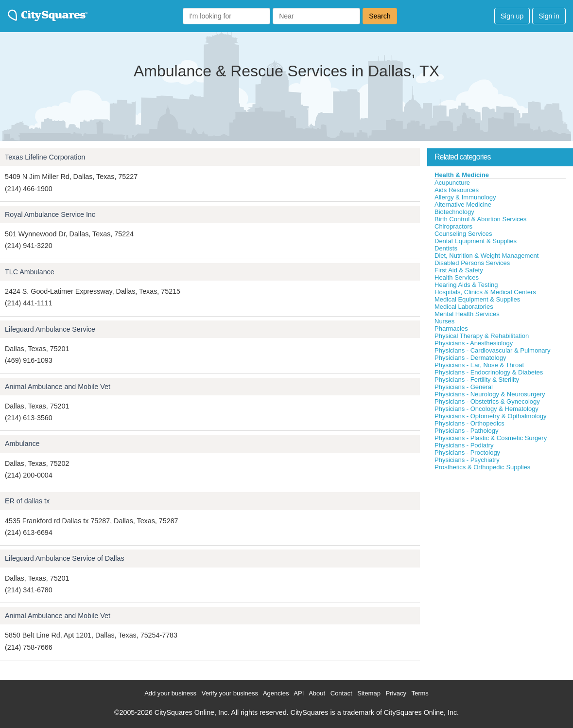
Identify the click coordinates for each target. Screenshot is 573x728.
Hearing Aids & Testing (466, 285)
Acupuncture (452, 183)
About (317, 693)
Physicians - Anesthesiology (474, 343)
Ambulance (22, 444)
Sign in (549, 16)
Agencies (276, 693)
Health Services (457, 277)
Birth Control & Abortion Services (480, 219)
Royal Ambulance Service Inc (50, 214)
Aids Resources (457, 190)
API (299, 693)
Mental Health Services (467, 314)
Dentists (446, 248)
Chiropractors (453, 226)
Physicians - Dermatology (470, 358)
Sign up (512, 16)
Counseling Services (463, 234)
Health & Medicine (462, 175)
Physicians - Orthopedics (469, 423)
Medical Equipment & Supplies (477, 299)
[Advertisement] (500, 544)
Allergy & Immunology (465, 197)
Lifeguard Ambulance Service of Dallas (65, 558)
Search (380, 16)
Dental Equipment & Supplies (476, 241)
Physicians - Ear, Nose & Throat (479, 365)
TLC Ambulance (30, 272)
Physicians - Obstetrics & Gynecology (487, 401)
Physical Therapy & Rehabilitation (482, 336)
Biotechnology (454, 212)
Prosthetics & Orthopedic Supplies (482, 467)
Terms (420, 693)
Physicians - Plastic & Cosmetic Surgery (491, 438)
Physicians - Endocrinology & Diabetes (489, 372)
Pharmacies (451, 328)
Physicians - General (464, 387)
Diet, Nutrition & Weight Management (486, 256)
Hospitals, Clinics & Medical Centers (485, 292)
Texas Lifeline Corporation (45, 157)
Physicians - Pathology (467, 431)
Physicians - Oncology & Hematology (486, 409)
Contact (341, 693)
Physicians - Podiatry (464, 445)
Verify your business (230, 693)
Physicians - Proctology (467, 453)
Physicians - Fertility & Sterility (477, 380)
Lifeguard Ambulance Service (50, 329)
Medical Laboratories (464, 307)
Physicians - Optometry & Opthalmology (490, 416)
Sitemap (369, 693)
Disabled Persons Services (472, 263)
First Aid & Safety (459, 270)
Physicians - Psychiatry (467, 460)
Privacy (396, 693)
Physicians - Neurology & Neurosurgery (490, 394)
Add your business (170, 693)
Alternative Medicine (463, 204)
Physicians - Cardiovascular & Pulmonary (492, 350)
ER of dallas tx (27, 501)
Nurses (444, 321)
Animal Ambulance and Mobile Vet (58, 387)
